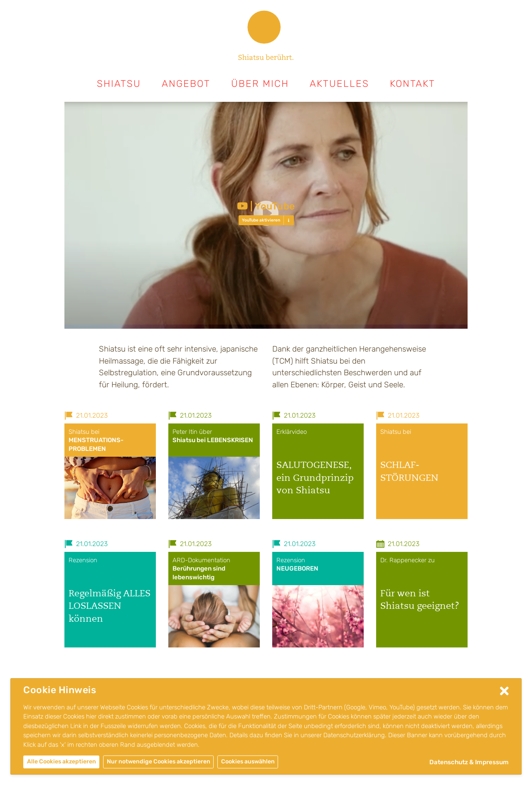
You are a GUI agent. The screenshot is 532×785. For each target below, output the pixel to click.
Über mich (260, 84)
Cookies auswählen (248, 762)
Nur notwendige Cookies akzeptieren (159, 762)
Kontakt (413, 84)
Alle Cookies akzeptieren (62, 762)
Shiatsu (119, 84)
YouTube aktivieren (261, 220)
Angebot (186, 84)
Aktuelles (339, 84)
